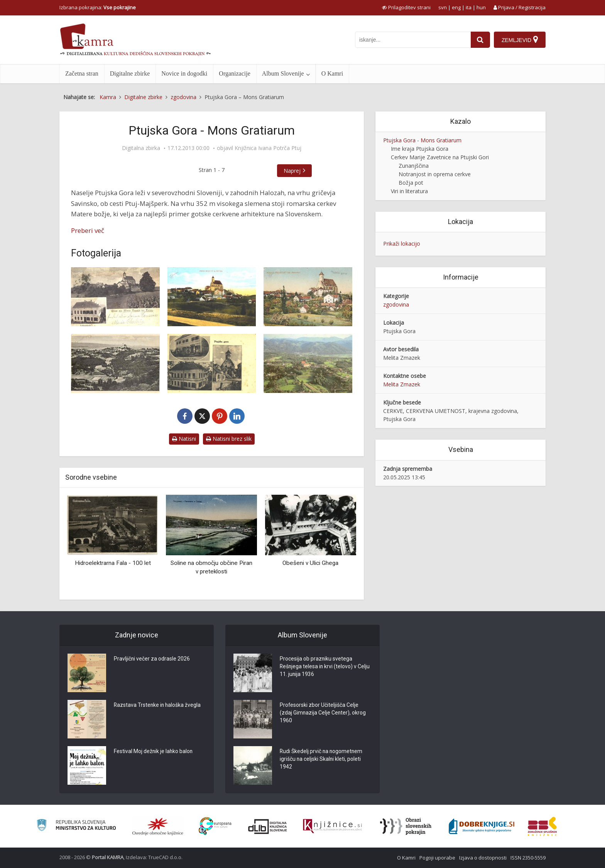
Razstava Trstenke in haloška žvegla (158, 706)
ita (469, 7)
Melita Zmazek (402, 384)
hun (481, 7)
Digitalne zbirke (130, 73)
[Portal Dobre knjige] (482, 826)
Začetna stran (82, 73)
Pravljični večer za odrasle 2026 (152, 659)
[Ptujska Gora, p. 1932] (212, 363)
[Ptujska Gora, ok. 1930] (115, 363)
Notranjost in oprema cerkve (435, 174)
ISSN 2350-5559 (528, 858)
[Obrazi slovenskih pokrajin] (406, 826)
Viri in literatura (409, 191)
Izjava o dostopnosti (483, 858)
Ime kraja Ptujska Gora (420, 149)
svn (443, 7)
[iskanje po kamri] (413, 40)
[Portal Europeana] (215, 826)
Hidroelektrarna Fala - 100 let (113, 563)
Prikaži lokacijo (402, 244)
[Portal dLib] (268, 826)
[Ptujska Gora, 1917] (308, 297)
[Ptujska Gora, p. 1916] (212, 297)
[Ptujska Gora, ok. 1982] (308, 363)
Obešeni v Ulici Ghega (310, 563)
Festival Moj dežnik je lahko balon (154, 752)
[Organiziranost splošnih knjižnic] (158, 826)
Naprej (292, 171)
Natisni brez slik (229, 439)
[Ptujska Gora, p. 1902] (115, 297)
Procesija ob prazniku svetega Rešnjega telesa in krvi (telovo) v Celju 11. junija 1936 (319, 667)
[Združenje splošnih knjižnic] (542, 826)
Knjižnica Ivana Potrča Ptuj (268, 148)
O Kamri (332, 73)
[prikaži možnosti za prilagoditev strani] (406, 7)
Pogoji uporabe (437, 858)
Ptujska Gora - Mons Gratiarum (422, 140)
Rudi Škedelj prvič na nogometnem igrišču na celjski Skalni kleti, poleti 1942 (322, 760)
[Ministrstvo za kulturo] (76, 826)
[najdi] (480, 40)
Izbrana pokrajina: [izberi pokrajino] (98, 7)
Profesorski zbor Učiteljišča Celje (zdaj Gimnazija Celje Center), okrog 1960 (323, 713)
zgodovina (396, 304)
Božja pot (411, 183)
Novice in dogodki (184, 73)
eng (456, 7)
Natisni (184, 439)
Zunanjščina (414, 166)
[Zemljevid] (520, 40)
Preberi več (88, 230)
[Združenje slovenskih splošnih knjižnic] (332, 826)
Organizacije (234, 73)
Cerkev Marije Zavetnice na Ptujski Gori (440, 157)
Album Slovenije (283, 73)
